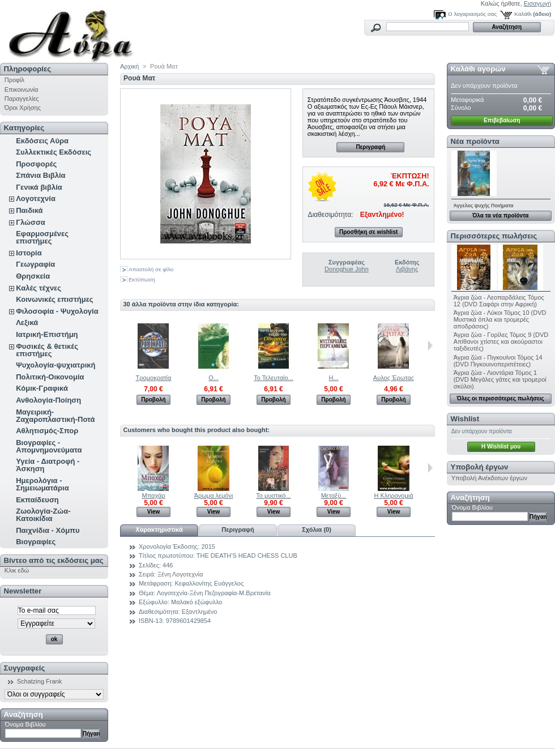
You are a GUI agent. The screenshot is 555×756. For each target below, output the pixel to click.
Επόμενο (430, 345)
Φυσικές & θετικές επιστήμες (47, 350)
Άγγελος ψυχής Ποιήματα (484, 206)
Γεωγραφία (35, 264)
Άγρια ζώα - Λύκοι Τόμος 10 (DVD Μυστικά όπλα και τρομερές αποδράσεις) (500, 319)
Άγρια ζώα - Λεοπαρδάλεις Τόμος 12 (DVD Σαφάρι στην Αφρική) (499, 301)
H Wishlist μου (501, 447)
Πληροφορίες (28, 69)
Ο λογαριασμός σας (472, 14)
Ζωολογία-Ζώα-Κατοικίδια (43, 515)
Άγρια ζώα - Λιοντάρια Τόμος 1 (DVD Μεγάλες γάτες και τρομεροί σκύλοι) (500, 379)
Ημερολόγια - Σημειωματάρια (42, 484)
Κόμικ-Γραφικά (42, 388)
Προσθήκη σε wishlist (368, 232)
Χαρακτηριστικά (159, 529)
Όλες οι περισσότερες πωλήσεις (501, 398)
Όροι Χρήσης (23, 108)
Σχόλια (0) (317, 529)
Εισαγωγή (538, 3)
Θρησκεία (33, 276)
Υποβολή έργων (480, 467)
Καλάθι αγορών (478, 69)
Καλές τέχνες (39, 288)
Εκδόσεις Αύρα (42, 141)
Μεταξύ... (334, 496)
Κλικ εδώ (17, 570)
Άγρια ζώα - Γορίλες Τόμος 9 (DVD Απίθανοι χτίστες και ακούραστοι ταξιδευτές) (501, 341)
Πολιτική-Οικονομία (50, 377)
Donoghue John (347, 269)
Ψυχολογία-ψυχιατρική (55, 365)
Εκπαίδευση (37, 500)
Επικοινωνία (22, 89)
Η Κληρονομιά (393, 496)
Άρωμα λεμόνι (214, 496)
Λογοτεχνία (36, 198)
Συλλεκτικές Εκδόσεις (54, 152)
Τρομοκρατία (154, 378)
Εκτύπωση (142, 279)
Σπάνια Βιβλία (40, 175)
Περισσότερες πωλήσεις (494, 236)
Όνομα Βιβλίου (25, 724)
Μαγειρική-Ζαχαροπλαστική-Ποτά (55, 416)
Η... (333, 378)
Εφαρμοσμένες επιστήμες (42, 237)
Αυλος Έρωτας (394, 378)
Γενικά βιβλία (39, 187)
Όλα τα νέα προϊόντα (500, 215)
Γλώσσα (31, 222)
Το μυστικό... (273, 496)
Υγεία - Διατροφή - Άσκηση (48, 465)
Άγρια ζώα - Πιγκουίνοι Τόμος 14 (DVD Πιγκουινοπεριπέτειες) (498, 361)
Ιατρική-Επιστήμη (47, 334)
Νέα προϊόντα (475, 141)
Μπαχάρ (153, 496)
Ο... (214, 378)
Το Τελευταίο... (274, 378)
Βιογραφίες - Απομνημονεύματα (49, 446)
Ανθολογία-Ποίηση (48, 400)
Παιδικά (29, 210)
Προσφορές (36, 164)
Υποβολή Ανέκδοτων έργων (489, 478)
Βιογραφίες (36, 542)
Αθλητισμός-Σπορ (47, 431)
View (154, 512)
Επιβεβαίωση (502, 120)
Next (430, 468)
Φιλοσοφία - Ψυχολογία (57, 311)
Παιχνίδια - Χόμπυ (48, 530)
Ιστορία (29, 253)
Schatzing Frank (39, 681)
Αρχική (129, 66)
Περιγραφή (370, 147)
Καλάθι (523, 14)
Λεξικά (27, 323)
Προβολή (153, 400)
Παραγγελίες (22, 99)
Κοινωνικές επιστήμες (54, 299)
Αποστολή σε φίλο (151, 269)
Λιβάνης (407, 269)
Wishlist (465, 419)
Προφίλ (14, 80)
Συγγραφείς (25, 668)
